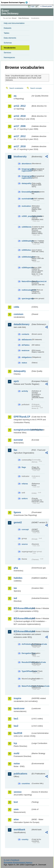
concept (25, 529)
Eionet (14, 18)
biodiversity (20, 157)
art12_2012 (20, 106)
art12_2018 (20, 116)
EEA (15, 2)
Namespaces (9, 57)
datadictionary (22, 324)
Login (33, 6)
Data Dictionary (24, 18)
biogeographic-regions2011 (26, 177)
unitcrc (25, 498)
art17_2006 (20, 126)
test (16, 802)
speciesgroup (26, 298)
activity (25, 391)
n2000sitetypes (26, 257)
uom (16, 809)
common (19, 314)
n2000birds (26, 227)
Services (7, 53)
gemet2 (18, 522)
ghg (16, 568)
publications (20, 774)
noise (17, 764)
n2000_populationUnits (26, 216)
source (25, 544)
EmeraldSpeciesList (26, 192)
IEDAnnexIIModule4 (22, 631)
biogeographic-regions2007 (26, 170)
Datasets (8, 28)
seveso (18, 792)
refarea (25, 484)
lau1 (16, 719)
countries (26, 783)
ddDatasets (26, 340)
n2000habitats (26, 241)
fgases (17, 512)
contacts (25, 334)
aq (15, 96)
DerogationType (26, 653)
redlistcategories (26, 290)
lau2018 (18, 733)
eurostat (18, 440)
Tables (7, 33)
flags (24, 467)
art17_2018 (20, 146)
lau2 (16, 726)
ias (15, 588)
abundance (26, 164)
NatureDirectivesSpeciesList (26, 281)
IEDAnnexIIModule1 (22, 608)
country (25, 839)
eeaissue (25, 350)
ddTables (26, 345)
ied (15, 598)
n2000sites (26, 250)
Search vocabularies (16, 88)
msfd (16, 753)
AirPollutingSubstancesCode (26, 644)
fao (15, 450)
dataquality (26, 183)
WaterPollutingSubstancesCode (26, 686)
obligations (26, 357)
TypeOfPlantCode (26, 671)
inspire (17, 698)
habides (18, 578)
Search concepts (36, 88)
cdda (16, 307)
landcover (19, 708)
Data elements (10, 38)
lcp (15, 743)
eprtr (16, 381)
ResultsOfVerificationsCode (26, 662)
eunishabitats (26, 199)
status (24, 363)
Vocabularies (10, 48)
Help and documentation (14, 23)
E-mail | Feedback (11, 860)
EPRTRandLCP (22, 417)
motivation (26, 206)
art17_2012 (20, 136)
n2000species (26, 268)
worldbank (19, 830)
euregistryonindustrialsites (22, 430)
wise (16, 819)
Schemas (8, 43)
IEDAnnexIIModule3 (22, 618)
